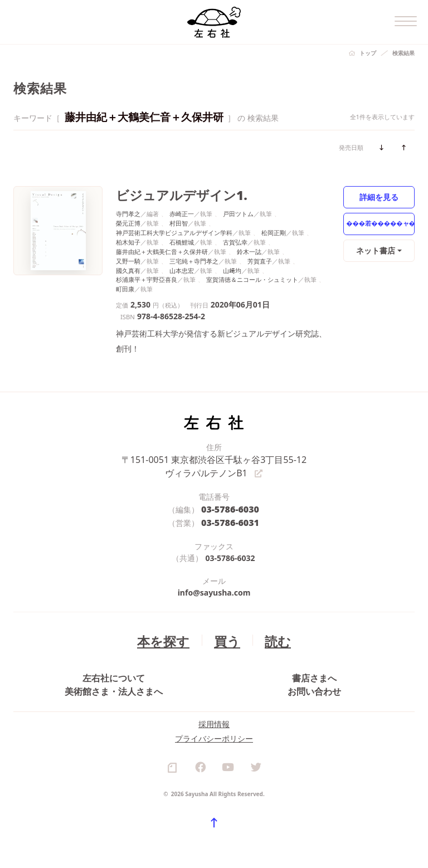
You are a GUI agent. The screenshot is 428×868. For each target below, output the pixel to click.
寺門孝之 (128, 211)
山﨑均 (232, 267)
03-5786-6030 (230, 503)
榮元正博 (128, 220)
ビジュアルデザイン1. (168, 194)
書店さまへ (314, 672)
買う (225, 631)
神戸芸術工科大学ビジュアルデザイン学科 (174, 230)
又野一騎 (128, 258)
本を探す (168, 631)
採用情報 (214, 747)
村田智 (179, 220)
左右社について (114, 672)
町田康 (125, 286)
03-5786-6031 (230, 515)
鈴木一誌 (249, 248)
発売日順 (351, 147)
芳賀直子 (260, 258)
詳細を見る (379, 196)
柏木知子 (128, 239)
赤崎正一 (182, 211)
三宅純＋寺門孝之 (194, 258)
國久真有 (128, 267)
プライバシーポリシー (214, 762)
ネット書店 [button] (376, 250)
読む (270, 631)
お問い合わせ (314, 697)
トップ (368, 53)
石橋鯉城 (182, 239)
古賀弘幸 (235, 239)
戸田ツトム (238, 211)
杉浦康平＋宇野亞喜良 (147, 277)
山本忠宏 (182, 267)
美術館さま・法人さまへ (114, 697)
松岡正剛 (274, 230)
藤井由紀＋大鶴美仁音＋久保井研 (162, 248)
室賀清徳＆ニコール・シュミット (252, 277)
